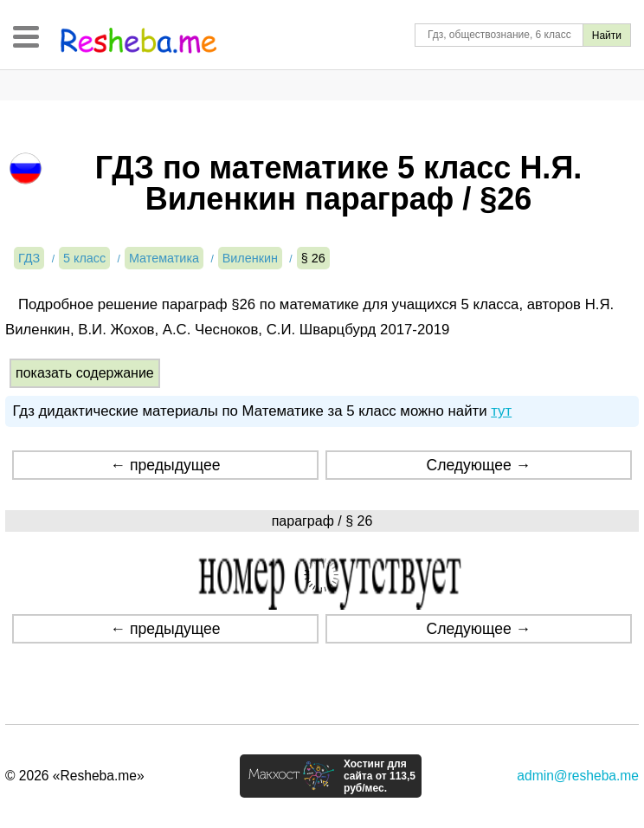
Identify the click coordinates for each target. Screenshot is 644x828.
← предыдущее (166, 465)
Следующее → (478, 465)
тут (501, 411)
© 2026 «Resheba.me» (75, 776)
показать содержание (85, 373)
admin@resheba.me (578, 776)
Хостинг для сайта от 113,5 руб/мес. (380, 776)
